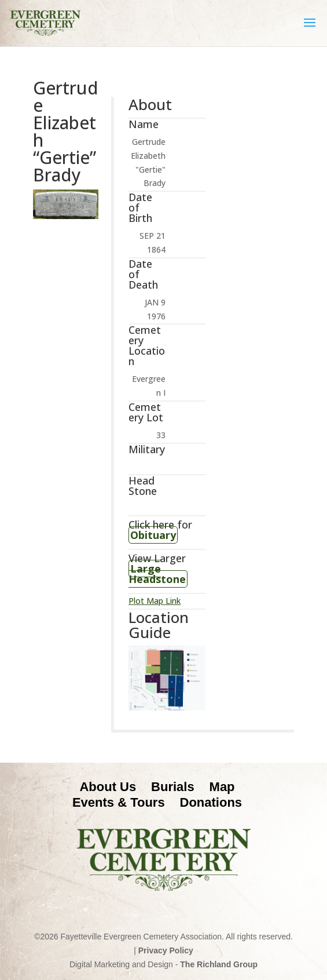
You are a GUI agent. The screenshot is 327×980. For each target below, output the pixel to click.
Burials (173, 787)
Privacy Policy (166, 950)
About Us (108, 787)
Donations (211, 802)
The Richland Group (219, 964)
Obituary (153, 535)
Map (222, 787)
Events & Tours (119, 802)
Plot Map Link (155, 601)
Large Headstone (157, 574)
